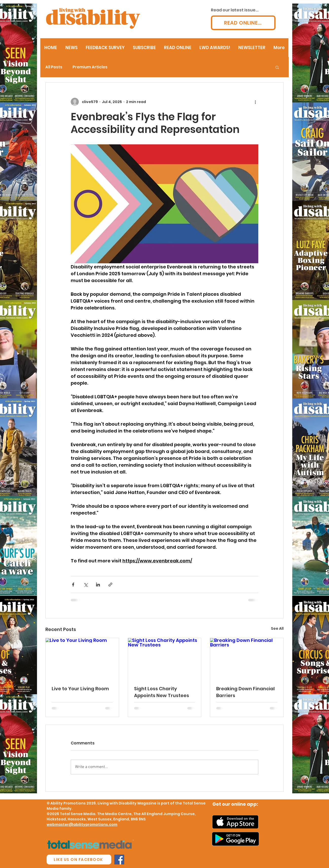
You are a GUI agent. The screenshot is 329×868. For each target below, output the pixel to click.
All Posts (54, 67)
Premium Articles (90, 67)
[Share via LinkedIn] (98, 585)
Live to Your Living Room (80, 689)
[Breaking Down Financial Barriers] (247, 659)
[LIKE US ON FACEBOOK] (79, 860)
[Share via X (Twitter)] (86, 585)
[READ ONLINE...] (243, 23)
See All (277, 628)
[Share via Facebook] (73, 585)
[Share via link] (110, 585)
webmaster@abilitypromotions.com (82, 824)
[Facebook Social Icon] (119, 860)
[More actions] (255, 102)
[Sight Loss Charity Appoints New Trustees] (165, 659)
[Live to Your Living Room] (82, 659)
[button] (277, 67)
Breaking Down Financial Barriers (245, 692)
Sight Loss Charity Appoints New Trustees (162, 692)
